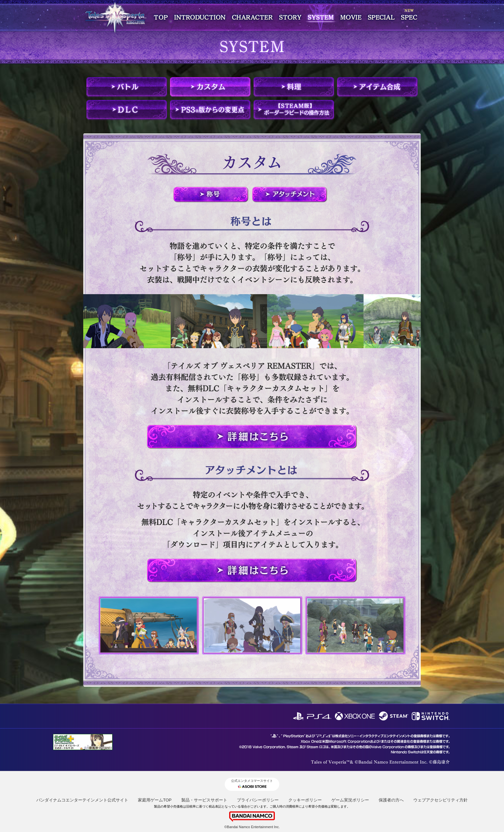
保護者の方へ (391, 800)
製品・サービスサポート (204, 800)
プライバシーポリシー (258, 800)
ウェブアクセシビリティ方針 (441, 800)
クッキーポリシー (305, 800)
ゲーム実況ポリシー (350, 800)
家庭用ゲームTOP (155, 800)
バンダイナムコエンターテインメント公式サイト (82, 800)
